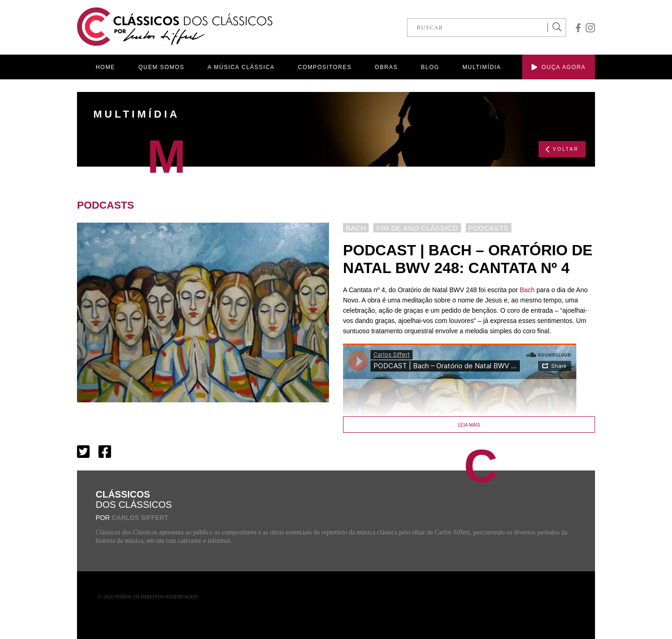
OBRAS (386, 67)
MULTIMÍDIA (482, 67)
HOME (105, 67)
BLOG (430, 67)
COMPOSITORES (325, 67)
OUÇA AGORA (559, 67)
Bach (527, 290)
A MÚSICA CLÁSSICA (241, 67)
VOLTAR (562, 149)
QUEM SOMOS (161, 67)
